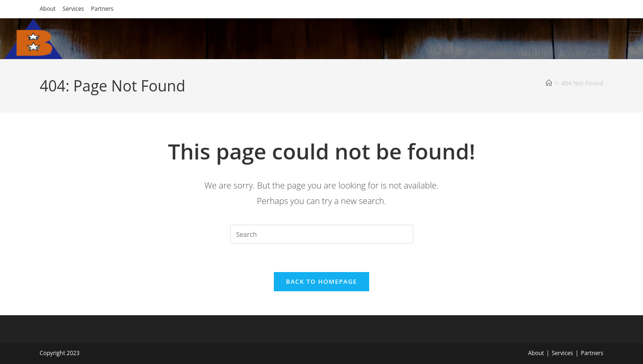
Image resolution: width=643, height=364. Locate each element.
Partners (102, 9)
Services (73, 9)
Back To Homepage (321, 281)
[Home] (549, 83)
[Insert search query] (322, 234)
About (48, 9)
